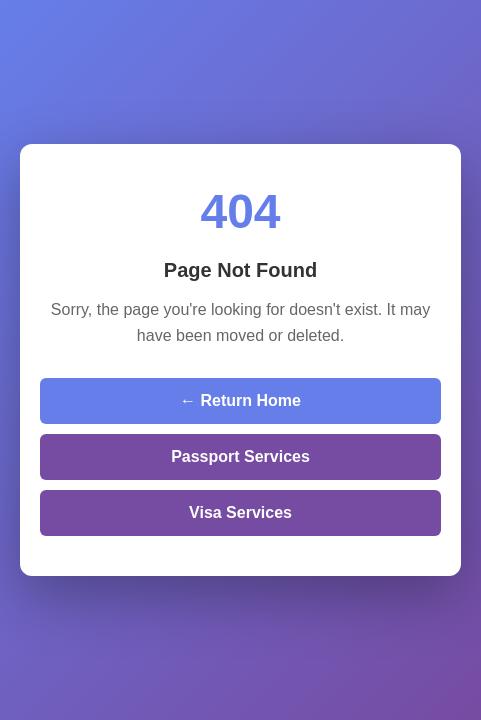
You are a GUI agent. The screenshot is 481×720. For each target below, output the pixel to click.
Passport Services (240, 456)
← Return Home (240, 400)
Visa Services (240, 512)
